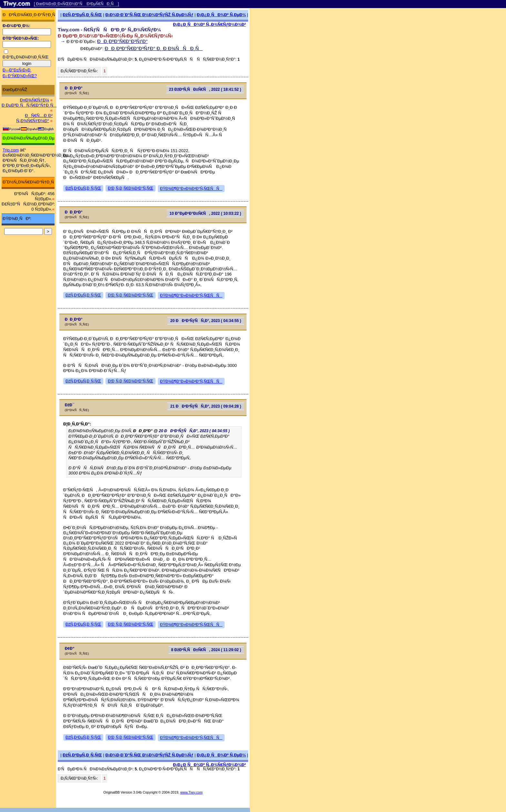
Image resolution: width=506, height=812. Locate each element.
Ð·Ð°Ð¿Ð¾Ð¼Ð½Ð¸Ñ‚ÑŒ (25, 57)
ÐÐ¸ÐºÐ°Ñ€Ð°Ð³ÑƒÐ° (122, 41)
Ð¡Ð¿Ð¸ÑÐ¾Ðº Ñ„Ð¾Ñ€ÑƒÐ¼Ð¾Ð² (209, 24)
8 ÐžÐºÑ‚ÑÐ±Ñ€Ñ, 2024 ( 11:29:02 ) (206, 650)
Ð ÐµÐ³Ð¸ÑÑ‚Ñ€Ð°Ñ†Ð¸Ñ (29, 105)
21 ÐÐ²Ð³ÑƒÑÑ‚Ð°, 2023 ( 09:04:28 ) (206, 406)
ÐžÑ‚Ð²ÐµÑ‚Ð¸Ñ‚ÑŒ (82, 15)
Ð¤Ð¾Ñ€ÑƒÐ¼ (35, 100)
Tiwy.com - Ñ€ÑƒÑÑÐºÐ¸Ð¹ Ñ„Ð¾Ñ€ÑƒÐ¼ (109, 30)
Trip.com (11, 150)
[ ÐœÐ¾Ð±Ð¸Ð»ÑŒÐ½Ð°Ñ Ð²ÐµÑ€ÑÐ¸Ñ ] (76, 4)
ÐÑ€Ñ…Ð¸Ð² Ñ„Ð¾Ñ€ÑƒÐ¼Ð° (34, 118)
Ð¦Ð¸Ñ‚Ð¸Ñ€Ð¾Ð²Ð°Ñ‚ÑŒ (131, 188)
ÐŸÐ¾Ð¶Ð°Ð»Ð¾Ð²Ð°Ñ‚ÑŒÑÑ (191, 189)
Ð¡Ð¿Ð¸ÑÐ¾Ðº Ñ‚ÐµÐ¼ (221, 15)
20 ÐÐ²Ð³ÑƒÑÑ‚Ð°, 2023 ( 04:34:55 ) (206, 321)
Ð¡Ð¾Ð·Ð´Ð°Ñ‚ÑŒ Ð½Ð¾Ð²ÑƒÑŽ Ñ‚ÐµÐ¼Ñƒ (149, 15)
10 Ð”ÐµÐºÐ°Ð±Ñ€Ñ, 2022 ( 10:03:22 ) (205, 213)
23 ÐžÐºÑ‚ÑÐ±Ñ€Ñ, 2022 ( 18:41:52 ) (205, 89)
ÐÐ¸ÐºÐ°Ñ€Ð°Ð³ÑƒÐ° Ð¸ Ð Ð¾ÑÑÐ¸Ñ (154, 48)
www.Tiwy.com (192, 792)
